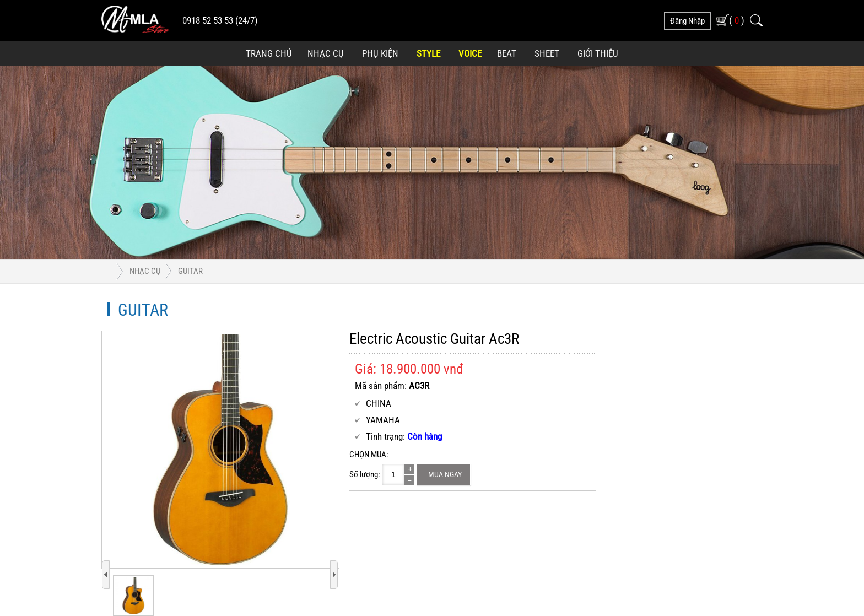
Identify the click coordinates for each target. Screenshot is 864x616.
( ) (737, 20)
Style (428, 53)
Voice (470, 53)
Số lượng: (365, 474)
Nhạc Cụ (326, 53)
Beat (507, 53)
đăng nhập (687, 21)
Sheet (547, 53)
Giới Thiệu (598, 53)
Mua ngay (445, 474)
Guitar (190, 271)
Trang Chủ (269, 53)
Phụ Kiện (380, 53)
